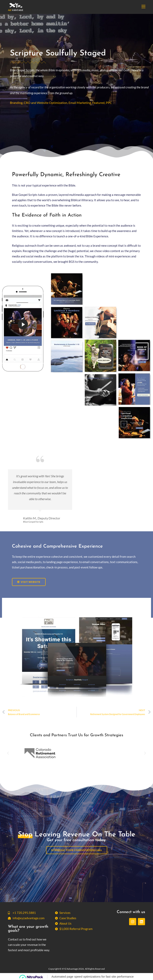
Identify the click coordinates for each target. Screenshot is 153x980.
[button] (8, 753)
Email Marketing (80, 103)
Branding (16, 103)
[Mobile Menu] (143, 7)
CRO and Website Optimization (46, 103)
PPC (109, 103)
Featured (98, 103)
